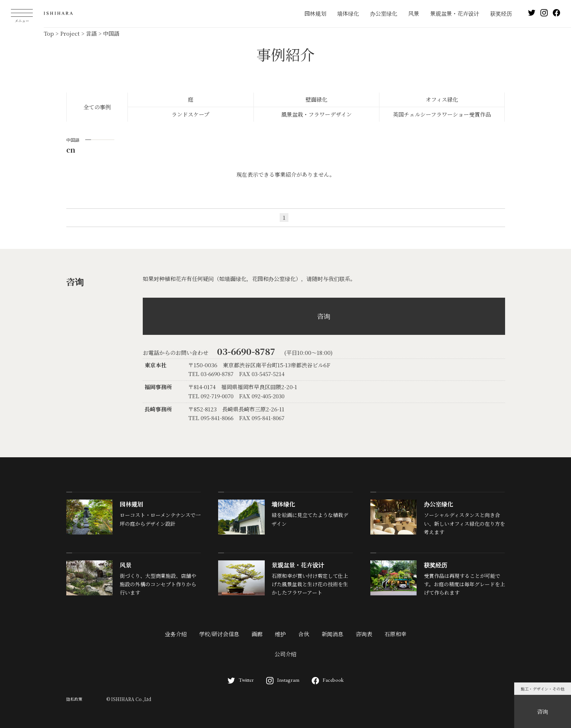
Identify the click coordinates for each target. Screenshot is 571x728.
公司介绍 (285, 654)
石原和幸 (395, 634)
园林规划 (315, 13)
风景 (414, 13)
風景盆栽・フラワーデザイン (316, 114)
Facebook (328, 680)
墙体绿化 (348, 13)
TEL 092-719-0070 (211, 396)
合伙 (304, 634)
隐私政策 (74, 699)
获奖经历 (501, 13)
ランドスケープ (190, 114)
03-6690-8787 (246, 351)
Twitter (241, 680)
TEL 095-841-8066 (211, 418)
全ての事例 (97, 107)
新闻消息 (332, 634)
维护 (280, 634)
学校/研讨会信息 (219, 634)
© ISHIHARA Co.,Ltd (129, 699)
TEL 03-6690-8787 (211, 374)
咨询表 (364, 634)
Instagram (283, 680)
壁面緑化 (316, 99)
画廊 (257, 634)
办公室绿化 (384, 13)
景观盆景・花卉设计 (455, 13)
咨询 (324, 316)
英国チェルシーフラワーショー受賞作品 (442, 114)
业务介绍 (176, 634)
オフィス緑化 (442, 99)
